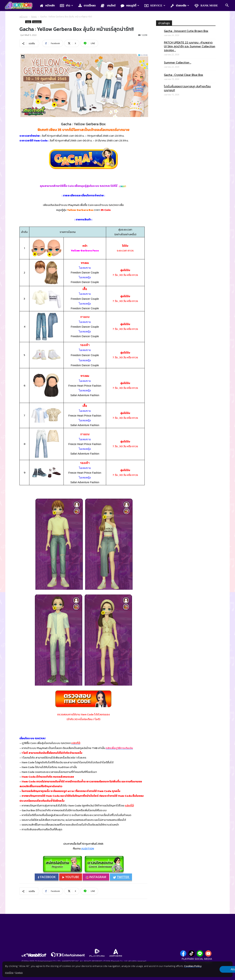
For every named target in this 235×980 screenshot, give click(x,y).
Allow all (213, 967)
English (19, 973)
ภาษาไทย (9, 973)
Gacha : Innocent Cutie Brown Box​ (186, 31)
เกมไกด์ (108, 6)
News (34, 17)
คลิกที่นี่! (129, 805)
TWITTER (123, 877)
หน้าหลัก (47, 6)
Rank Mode (206, 6)
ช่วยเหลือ (180, 6)
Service (155, 6)
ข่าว (66, 6)
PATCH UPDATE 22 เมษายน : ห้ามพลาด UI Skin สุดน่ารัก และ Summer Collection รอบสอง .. (190, 46)
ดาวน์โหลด (87, 6)
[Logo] (20, 6)
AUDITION (88, 848)
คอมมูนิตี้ (130, 6)
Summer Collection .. (178, 63)
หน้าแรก (23, 17)
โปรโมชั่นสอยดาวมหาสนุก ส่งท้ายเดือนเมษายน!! (187, 88)
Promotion (37, 22)
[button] (227, 6)
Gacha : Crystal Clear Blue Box (184, 75)
